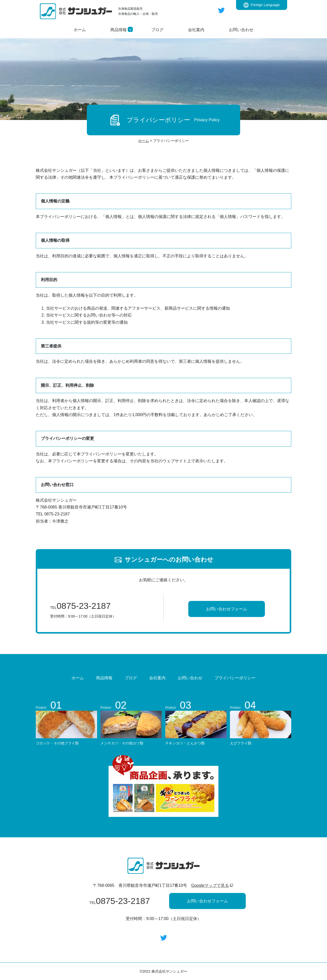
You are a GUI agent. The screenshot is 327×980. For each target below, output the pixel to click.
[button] (119, 30)
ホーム (78, 678)
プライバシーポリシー (235, 678)
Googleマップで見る (210, 885)
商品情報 (104, 678)
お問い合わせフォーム (227, 609)
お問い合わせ (190, 678)
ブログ (131, 678)
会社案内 (157, 678)
